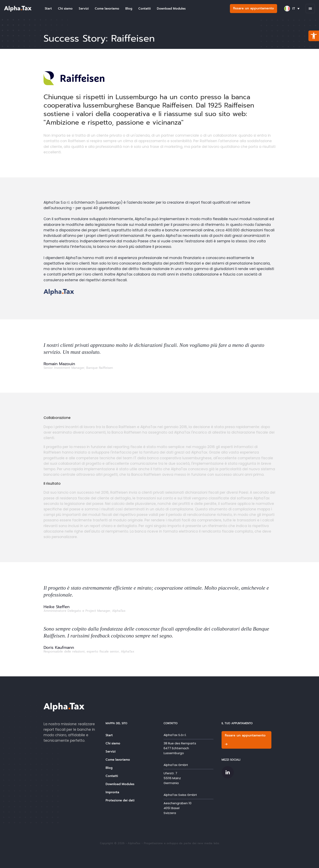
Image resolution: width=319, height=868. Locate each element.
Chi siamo (65, 9)
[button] (314, 36)
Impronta (112, 792)
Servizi (84, 9)
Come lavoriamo (107, 9)
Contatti (145, 9)
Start (48, 9)
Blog (129, 9)
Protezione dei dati (120, 800)
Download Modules (171, 9)
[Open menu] (310, 9)
